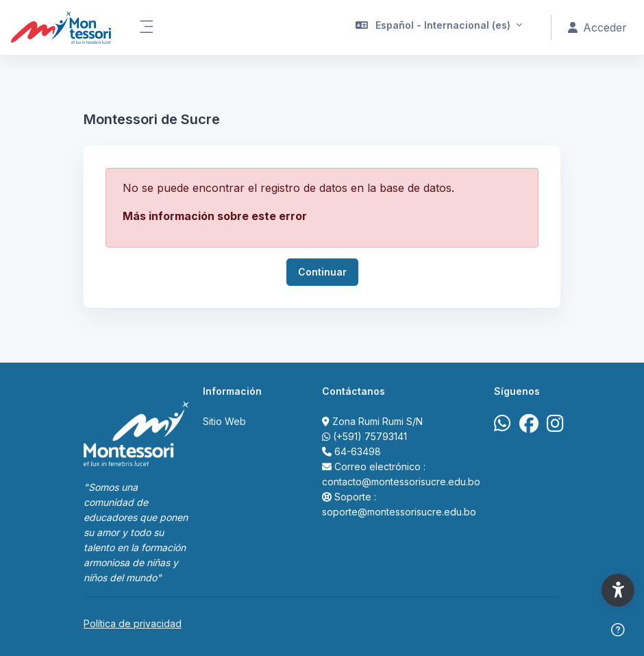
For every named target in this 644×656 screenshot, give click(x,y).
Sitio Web (224, 421)
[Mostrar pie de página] (618, 630)
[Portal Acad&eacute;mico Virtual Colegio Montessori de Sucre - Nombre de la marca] (61, 27)
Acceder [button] (597, 27)
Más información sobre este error (215, 216)
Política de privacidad (133, 623)
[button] (439, 27)
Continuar (322, 272)
